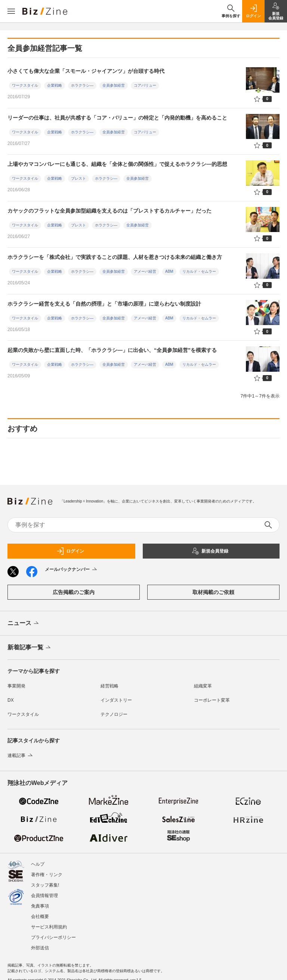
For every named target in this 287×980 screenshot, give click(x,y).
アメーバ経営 (145, 271)
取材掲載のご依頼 (213, 592)
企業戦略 (55, 85)
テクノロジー (114, 714)
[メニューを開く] (11, 11)
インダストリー (116, 700)
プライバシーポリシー (53, 937)
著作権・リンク (47, 875)
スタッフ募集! (45, 885)
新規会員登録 (210, 551)
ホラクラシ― (82, 85)
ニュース (24, 624)
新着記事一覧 (30, 648)
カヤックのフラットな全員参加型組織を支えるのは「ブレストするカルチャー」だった (109, 211)
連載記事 (21, 755)
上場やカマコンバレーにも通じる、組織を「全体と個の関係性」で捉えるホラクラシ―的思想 (117, 164)
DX (11, 700)
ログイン (70, 551)
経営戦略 (109, 686)
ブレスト (78, 178)
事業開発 (16, 686)
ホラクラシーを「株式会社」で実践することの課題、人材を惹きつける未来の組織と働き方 (115, 257)
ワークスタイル (25, 85)
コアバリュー (145, 85)
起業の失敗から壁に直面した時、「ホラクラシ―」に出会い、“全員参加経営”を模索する (112, 350)
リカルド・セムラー (199, 271)
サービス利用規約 (49, 927)
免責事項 (40, 906)
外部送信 (40, 948)
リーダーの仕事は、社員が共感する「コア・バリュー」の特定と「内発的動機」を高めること (117, 118)
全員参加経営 (114, 85)
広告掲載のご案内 (74, 592)
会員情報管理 (44, 896)
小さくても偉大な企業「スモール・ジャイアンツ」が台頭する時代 (86, 71)
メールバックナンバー (72, 570)
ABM (169, 271)
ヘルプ (38, 864)
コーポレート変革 (212, 700)
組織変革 (203, 686)
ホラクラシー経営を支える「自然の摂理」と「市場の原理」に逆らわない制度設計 (104, 304)
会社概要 (40, 916)
